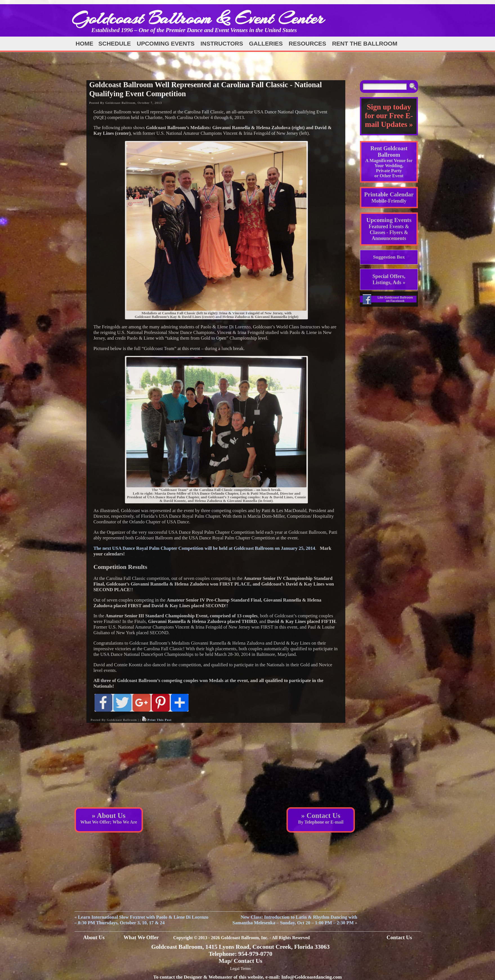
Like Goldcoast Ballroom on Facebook (395, 299)
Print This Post (160, 720)
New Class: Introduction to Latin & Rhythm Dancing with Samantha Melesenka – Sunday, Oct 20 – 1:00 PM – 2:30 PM (295, 920)
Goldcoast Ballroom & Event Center (198, 18)
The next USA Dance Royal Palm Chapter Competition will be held (204, 548)
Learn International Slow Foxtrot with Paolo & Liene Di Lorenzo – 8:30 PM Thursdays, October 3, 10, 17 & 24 (142, 920)
